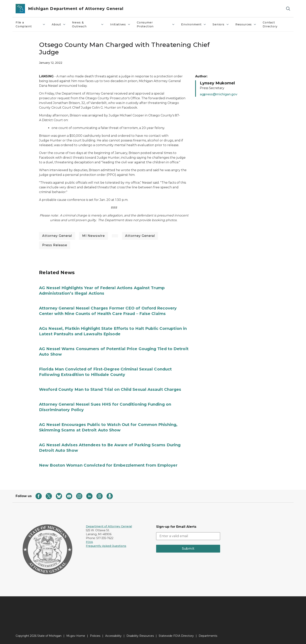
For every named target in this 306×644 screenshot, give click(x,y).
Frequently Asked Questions (106, 546)
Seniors (221, 24)
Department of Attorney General (109, 526)
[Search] (288, 9)
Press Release (55, 245)
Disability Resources (140, 636)
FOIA (89, 542)
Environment (194, 24)
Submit (188, 549)
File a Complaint (31, 24)
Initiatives (120, 24)
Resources (246, 24)
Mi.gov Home (76, 636)
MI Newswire (93, 236)
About (59, 24)
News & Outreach (88, 24)
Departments (208, 636)
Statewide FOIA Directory (176, 636)
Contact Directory (270, 24)
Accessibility (113, 636)
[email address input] (188, 536)
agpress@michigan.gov (219, 94)
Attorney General (57, 236)
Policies (95, 636)
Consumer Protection (156, 24)
